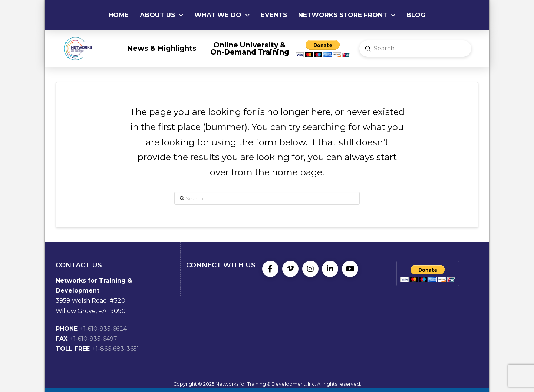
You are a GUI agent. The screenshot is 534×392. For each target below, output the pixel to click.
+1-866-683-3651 (116, 349)
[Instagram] (310, 269)
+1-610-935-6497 (94, 339)
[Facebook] (270, 269)
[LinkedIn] (330, 269)
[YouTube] (350, 269)
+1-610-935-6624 (103, 329)
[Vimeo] (290, 269)
